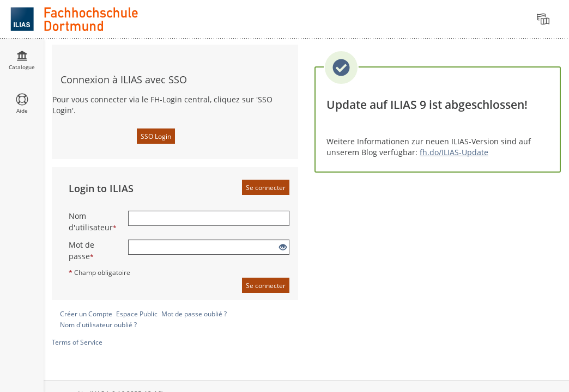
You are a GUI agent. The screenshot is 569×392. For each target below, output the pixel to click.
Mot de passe (81, 250)
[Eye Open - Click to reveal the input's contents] (283, 247)
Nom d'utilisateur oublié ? (98, 325)
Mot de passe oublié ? (194, 314)
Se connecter (266, 188)
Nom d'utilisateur (93, 222)
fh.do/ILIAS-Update (454, 152)
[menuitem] (544, 19)
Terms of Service (77, 342)
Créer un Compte (86, 314)
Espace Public (137, 314)
